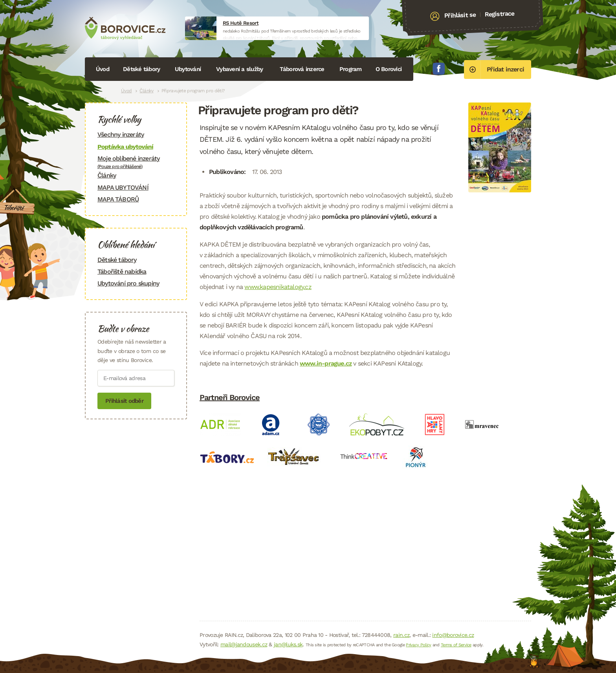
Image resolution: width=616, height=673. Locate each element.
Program (351, 69)
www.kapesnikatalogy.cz (278, 287)
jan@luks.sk (288, 644)
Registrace (500, 14)
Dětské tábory (141, 69)
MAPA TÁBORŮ (118, 199)
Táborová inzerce (302, 69)
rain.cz (401, 635)
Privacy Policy (418, 645)
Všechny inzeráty (121, 134)
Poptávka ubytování (125, 147)
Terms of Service (456, 645)
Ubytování (188, 69)
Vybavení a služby (239, 69)
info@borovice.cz (453, 635)
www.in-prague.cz (326, 363)
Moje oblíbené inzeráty (136, 162)
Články (146, 91)
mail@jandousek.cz (244, 644)
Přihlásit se (460, 15)
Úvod (103, 69)
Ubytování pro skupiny (128, 283)
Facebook (439, 69)
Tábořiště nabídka (122, 272)
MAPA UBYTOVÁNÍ (123, 187)
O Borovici (389, 69)
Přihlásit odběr (124, 401)
